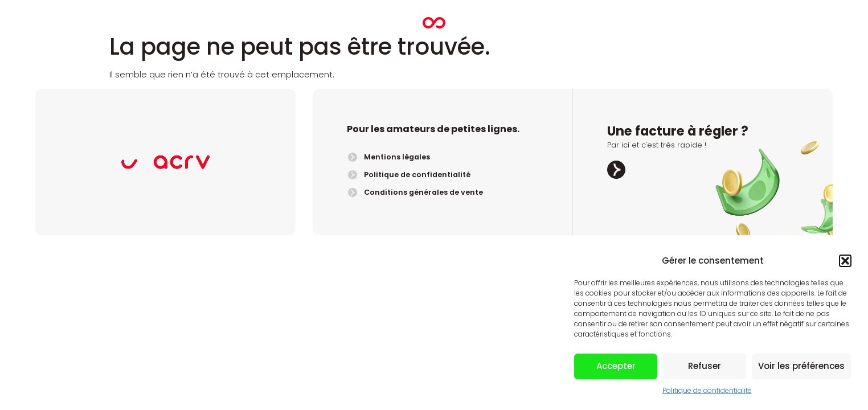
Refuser (705, 366)
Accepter (616, 366)
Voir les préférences (801, 366)
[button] (845, 261)
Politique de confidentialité (707, 390)
